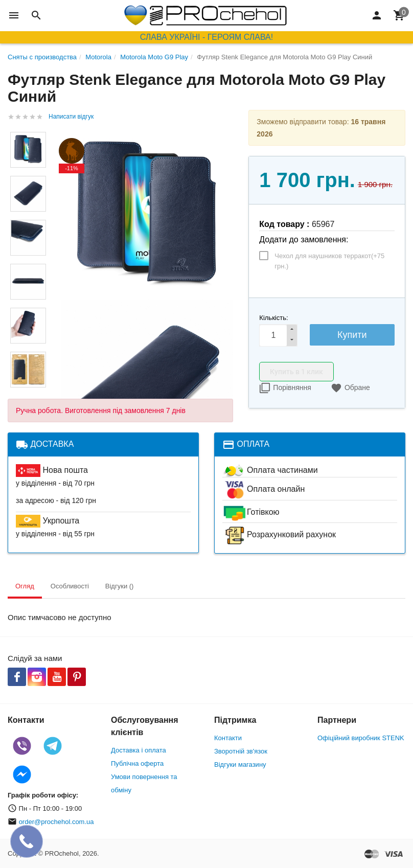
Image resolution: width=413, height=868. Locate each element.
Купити (352, 335)
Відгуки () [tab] (120, 586)
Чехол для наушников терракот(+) (329, 261)
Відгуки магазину (240, 764)
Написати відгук (71, 117)
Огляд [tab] (25, 586)
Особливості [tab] (70, 586)
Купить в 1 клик (296, 372)
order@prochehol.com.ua (56, 822)
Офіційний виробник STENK (361, 738)
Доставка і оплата (139, 750)
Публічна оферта (137, 763)
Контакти (228, 738)
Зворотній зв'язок (241, 751)
